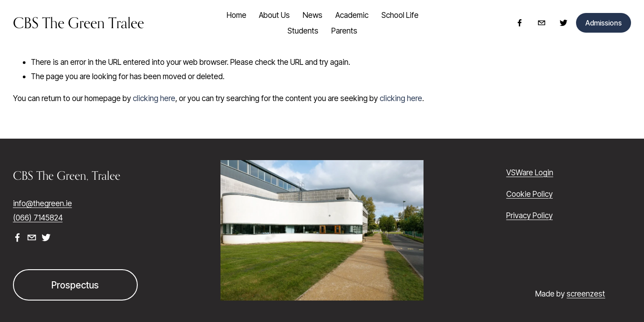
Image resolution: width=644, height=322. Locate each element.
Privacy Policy (530, 215)
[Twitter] (563, 23)
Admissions (604, 23)
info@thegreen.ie (42, 203)
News (313, 15)
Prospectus (75, 285)
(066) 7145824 (38, 218)
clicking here (154, 98)
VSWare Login (530, 172)
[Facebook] (520, 23)
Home (237, 15)
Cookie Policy (530, 194)
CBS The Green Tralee (78, 23)
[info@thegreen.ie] (542, 23)
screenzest (586, 294)
